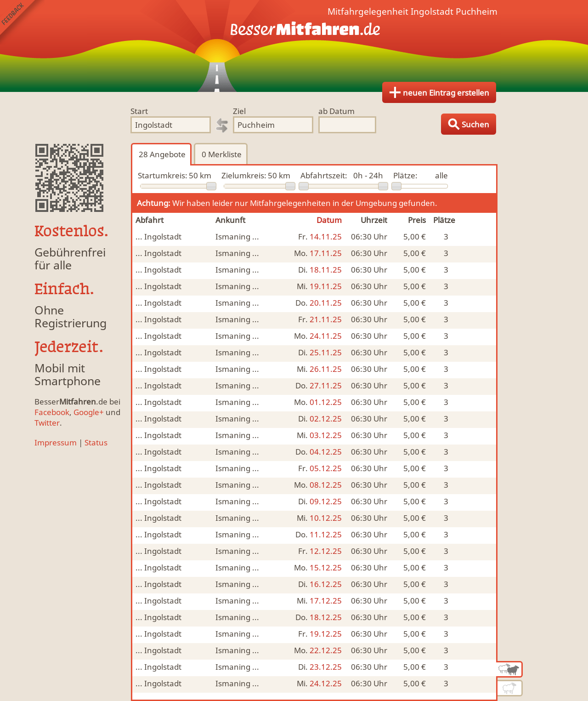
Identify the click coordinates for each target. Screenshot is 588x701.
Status (96, 442)
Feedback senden (22, 22)
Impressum (56, 442)
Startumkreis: (163, 175)
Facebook (52, 412)
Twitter (47, 423)
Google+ (89, 412)
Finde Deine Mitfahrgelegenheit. (294, 46)
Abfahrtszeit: (324, 175)
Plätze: (405, 175)
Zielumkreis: (244, 175)
